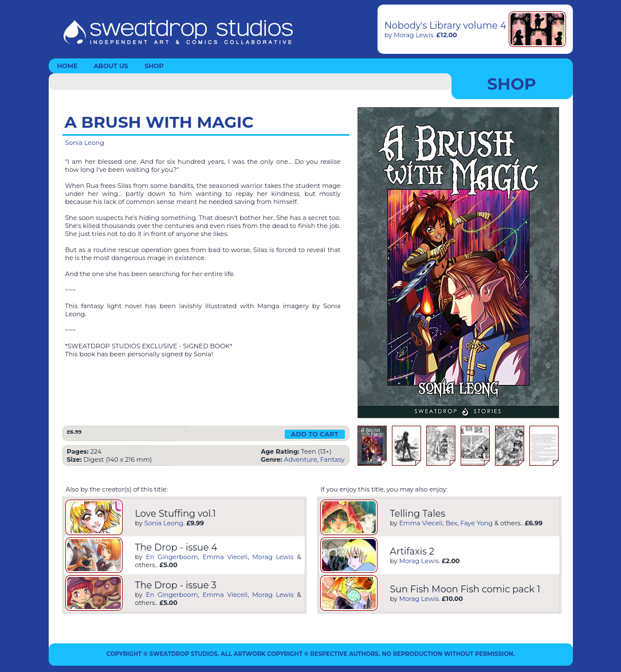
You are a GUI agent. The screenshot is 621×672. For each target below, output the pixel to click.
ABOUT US (111, 66)
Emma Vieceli (225, 557)
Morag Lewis (413, 35)
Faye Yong (477, 523)
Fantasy (333, 459)
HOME (67, 66)
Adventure (301, 459)
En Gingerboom (172, 557)
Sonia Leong (85, 143)
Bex (452, 523)
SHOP (154, 66)
